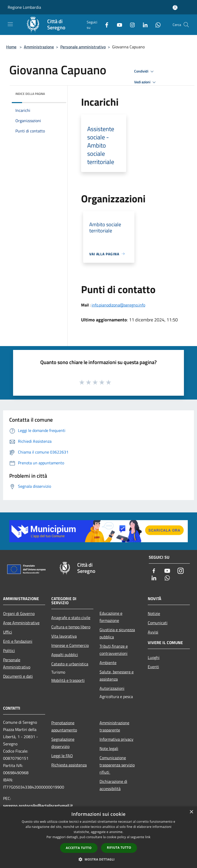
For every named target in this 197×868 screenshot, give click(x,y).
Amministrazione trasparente (114, 726)
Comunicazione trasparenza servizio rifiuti (117, 765)
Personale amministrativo (83, 47)
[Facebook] (105, 25)
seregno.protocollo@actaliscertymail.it (38, 806)
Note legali (109, 748)
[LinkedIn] (143, 25)
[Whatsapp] (156, 25)
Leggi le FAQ (62, 756)
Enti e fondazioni (18, 641)
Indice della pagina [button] (30, 94)
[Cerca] (186, 25)
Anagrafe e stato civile (71, 618)
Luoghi (154, 657)
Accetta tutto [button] (79, 848)
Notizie (154, 613)
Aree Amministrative (21, 623)
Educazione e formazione (111, 617)
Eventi (153, 667)
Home (11, 47)
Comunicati (158, 623)
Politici (9, 650)
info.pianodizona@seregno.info (118, 305)
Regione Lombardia (24, 7)
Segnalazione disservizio (63, 743)
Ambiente (108, 663)
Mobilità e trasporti (68, 680)
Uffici (8, 632)
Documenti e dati (18, 676)
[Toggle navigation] (10, 24)
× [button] (191, 812)
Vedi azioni (146, 82)
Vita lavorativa (64, 636)
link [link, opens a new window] (148, 837)
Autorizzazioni (112, 688)
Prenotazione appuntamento (64, 726)
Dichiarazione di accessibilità (113, 785)
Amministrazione (39, 47)
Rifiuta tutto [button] (119, 848)
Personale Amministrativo (17, 663)
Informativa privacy (116, 739)
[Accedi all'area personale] (175, 8)
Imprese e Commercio (70, 645)
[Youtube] (117, 25)
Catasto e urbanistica (70, 664)
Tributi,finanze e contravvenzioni (114, 650)
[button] (98, 859)
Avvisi (153, 632)
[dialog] (98, 837)
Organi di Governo (19, 613)
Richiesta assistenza (69, 765)
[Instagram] (130, 25)
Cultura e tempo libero (71, 627)
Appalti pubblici (65, 655)
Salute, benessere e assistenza (117, 675)
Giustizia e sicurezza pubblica (117, 633)
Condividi (145, 71)
